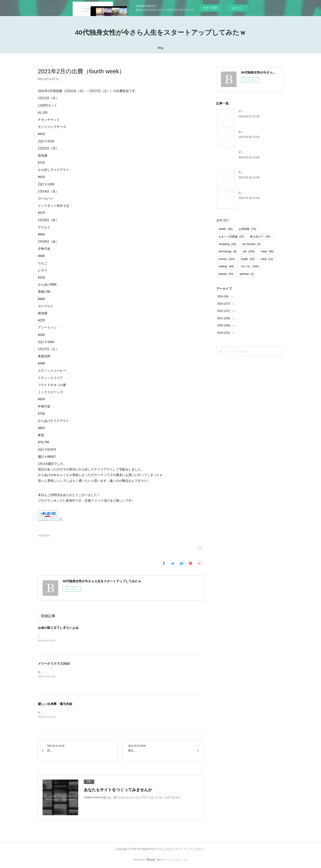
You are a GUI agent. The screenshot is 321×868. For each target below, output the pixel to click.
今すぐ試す (210, 8)
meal (267, 259)
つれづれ (249, 266)
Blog (160, 48)
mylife (248, 259)
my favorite (251, 244)
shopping (227, 244)
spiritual (247, 274)
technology (228, 251)
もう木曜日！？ (248, 172)
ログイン (237, 8)
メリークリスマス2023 (54, 664)
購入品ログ (260, 237)
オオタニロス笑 (248, 152)
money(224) (44, 536)
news (267, 251)
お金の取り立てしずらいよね (58, 628)
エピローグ (245, 111)
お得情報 (247, 229)
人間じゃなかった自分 (252, 193)
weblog (226, 266)
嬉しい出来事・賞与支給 (55, 704)
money (227, 259)
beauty (226, 274)
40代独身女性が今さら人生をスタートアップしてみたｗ (160, 32)
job (249, 251)
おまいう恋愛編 (231, 237)
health (226, 229)
